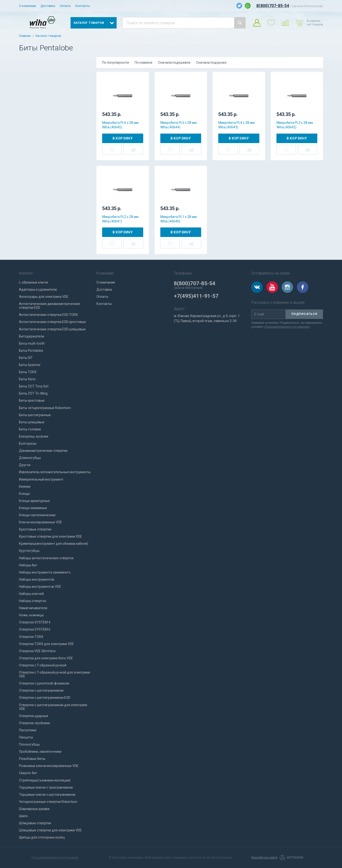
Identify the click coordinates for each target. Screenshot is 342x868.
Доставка (48, 6)
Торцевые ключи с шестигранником (47, 795)
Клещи (24, 494)
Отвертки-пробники (34, 723)
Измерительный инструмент (41, 479)
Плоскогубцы (29, 744)
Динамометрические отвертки (43, 451)
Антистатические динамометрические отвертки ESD (50, 306)
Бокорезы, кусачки (34, 436)
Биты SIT (26, 358)
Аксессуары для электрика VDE (44, 297)
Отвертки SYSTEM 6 (35, 629)
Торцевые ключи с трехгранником (46, 787)
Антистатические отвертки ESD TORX (48, 315)
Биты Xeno (27, 379)
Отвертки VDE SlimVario (37, 651)
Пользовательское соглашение (55, 857)
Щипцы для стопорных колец (42, 837)
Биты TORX (28, 372)
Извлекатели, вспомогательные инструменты (55, 472)
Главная (25, 36)
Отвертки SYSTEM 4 (35, 622)
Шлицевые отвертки (35, 823)
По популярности (116, 63)
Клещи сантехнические (37, 515)
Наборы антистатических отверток (46, 558)
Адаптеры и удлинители (38, 289)
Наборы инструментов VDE (40, 587)
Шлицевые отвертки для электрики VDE (50, 830)
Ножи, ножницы (31, 615)
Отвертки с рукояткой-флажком (44, 683)
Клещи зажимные (33, 508)
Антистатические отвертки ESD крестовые (52, 322)
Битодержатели (32, 336)
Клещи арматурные (34, 501)
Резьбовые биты (32, 759)
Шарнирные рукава (34, 809)
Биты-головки (30, 429)
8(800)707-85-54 (273, 6)
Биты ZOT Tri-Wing (33, 393)
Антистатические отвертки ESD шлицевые (52, 329)
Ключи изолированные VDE (40, 522)
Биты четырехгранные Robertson (45, 408)
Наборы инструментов (37, 579)
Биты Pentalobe (31, 351)
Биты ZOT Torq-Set (34, 386)
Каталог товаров (48, 36)
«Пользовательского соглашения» (287, 327)
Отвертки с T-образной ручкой (43, 665)
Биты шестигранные (35, 415)
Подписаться (304, 314)
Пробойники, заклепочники (40, 752)
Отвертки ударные (34, 716)
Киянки (25, 487)
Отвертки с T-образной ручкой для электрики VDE (55, 674)
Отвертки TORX (31, 637)
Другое (25, 465)
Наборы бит (28, 565)
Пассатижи (28, 730)
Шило (23, 816)
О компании (27, 6)
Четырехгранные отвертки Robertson (48, 802)
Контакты (83, 6)
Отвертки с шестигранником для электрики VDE (53, 707)
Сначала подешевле (174, 63)
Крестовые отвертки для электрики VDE (50, 536)
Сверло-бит (28, 773)
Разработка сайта (264, 858)
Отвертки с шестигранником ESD (45, 698)
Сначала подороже (211, 63)
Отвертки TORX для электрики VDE (46, 644)
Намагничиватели (33, 608)
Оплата (65, 6)
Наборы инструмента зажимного (45, 572)
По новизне (144, 63)
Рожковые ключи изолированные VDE (49, 766)
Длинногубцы (30, 458)
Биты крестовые (32, 400)
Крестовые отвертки (35, 529)
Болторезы (28, 444)
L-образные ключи (33, 282)
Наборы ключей (31, 594)
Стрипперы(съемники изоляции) (45, 780)
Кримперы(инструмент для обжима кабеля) (54, 544)
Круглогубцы (29, 551)
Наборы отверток (33, 601)
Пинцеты (26, 737)
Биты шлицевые (32, 422)
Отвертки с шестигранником (41, 690)
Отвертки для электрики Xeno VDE (46, 658)
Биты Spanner (30, 365)
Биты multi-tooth (32, 343)
